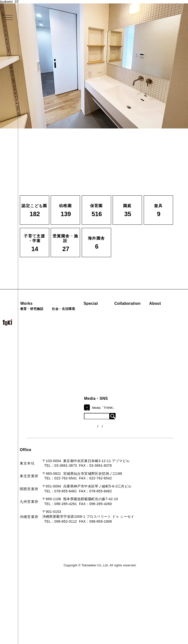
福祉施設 (67, 323)
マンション (69, 348)
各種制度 (114, 429)
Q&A (72, 451)
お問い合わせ (79, 459)
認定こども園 (34, 315)
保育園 (28, 332)
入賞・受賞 (77, 434)
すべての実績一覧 (37, 381)
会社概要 (75, 426)
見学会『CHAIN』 (112, 315)
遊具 (26, 356)
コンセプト (77, 418)
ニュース (114, 420)
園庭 (26, 348)
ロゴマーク (77, 410)
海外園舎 (30, 373)
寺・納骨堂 (69, 356)
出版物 (73, 442)
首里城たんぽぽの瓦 (114, 344)
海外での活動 (108, 323)
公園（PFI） (70, 332)
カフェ (66, 340)
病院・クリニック (75, 315)
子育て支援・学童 (37, 340)
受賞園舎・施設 (35, 364)
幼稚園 (28, 323)
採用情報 (75, 467)
